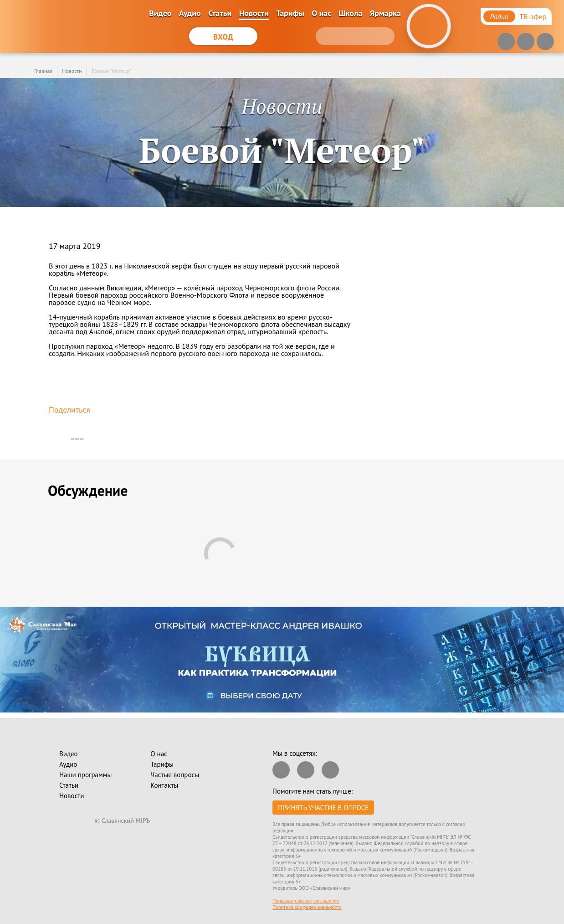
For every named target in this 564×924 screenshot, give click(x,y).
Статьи (220, 13)
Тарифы (290, 13)
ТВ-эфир (533, 16)
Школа (350, 13)
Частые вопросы (175, 775)
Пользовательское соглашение (306, 901)
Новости (254, 13)
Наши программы (85, 775)
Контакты (164, 785)
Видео (160, 13)
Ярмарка (385, 13)
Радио (499, 16)
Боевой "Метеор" (111, 71)
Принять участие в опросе (323, 808)
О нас (321, 13)
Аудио (190, 13)
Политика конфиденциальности (307, 907)
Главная (43, 71)
